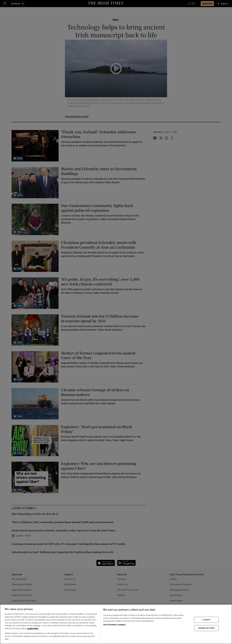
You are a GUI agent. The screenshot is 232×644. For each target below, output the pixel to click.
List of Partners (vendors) (114, 625)
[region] (116, 624)
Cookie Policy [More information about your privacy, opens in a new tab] (33, 629)
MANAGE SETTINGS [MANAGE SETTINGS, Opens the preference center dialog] (206, 628)
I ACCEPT (206, 620)
